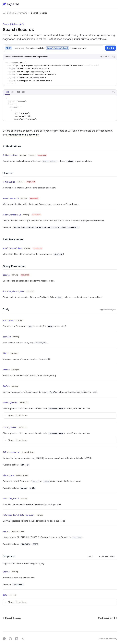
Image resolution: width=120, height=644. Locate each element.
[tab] (7, 92)
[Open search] (111, 4)
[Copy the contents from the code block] (114, 57)
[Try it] (111, 48)
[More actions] (116, 4)
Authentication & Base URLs (23, 135)
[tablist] (57, 92)
